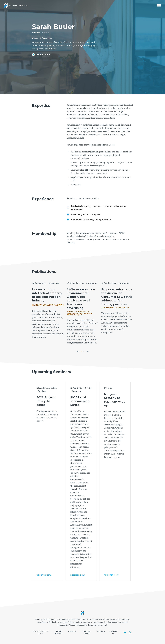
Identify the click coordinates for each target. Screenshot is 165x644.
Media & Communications (72, 42)
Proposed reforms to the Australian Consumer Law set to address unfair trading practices (117, 297)
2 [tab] (83, 351)
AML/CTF (72, 631)
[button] (77, 351)
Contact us (113, 632)
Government (49, 49)
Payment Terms (87, 632)
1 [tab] (82, 351)
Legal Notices (59, 632)
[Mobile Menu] (159, 6)
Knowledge (54, 283)
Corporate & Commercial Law (45, 42)
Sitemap (101, 631)
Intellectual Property (65, 45)
